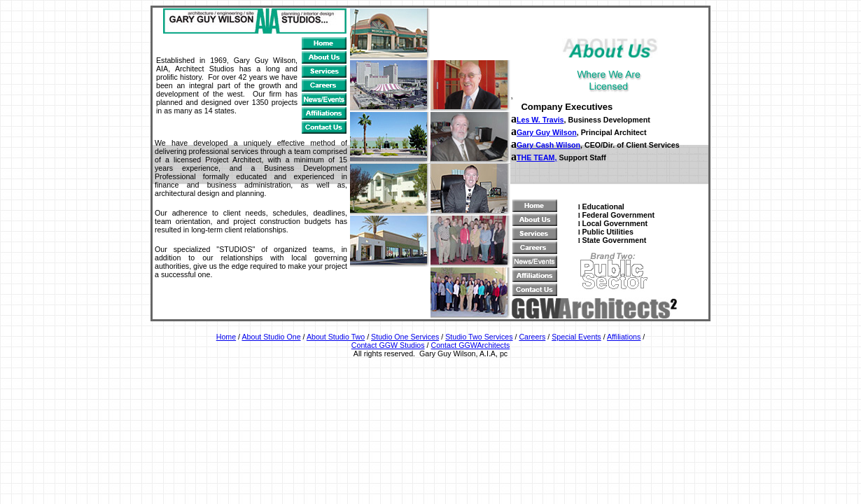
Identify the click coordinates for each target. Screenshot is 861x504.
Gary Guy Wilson (547, 132)
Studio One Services (405, 337)
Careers (532, 337)
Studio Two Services (479, 337)
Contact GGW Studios (388, 345)
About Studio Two (336, 337)
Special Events (576, 337)
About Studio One (271, 337)
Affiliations (624, 337)
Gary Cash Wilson (548, 145)
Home (226, 337)
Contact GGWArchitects (471, 345)
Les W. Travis (540, 120)
